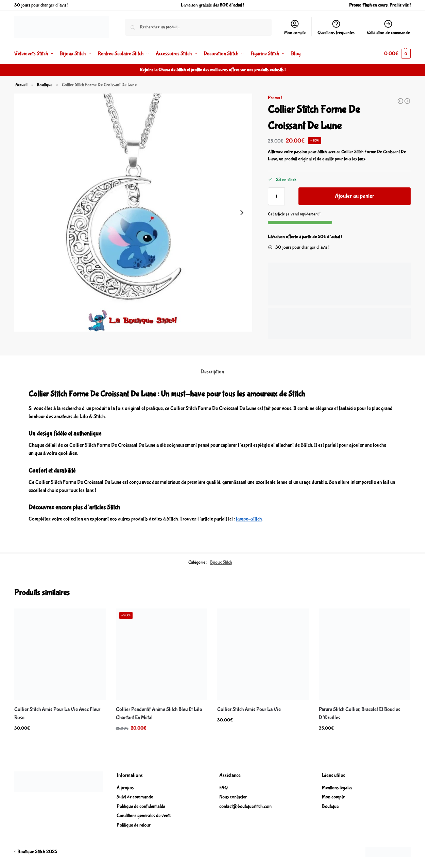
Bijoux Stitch (221, 562)
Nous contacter (233, 797)
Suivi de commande (135, 797)
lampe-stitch (249, 519)
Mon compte (295, 27)
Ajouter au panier (355, 196)
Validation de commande (388, 27)
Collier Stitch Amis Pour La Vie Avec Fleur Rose (57, 713)
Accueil (21, 85)
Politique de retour (134, 825)
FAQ (223, 788)
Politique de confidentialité (141, 806)
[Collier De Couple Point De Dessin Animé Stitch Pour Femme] (407, 101)
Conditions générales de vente (144, 816)
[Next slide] (242, 213)
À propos (125, 788)
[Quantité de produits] (276, 196)
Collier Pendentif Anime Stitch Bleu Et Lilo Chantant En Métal (159, 713)
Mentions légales (337, 788)
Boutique (45, 85)
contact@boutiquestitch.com (245, 806)
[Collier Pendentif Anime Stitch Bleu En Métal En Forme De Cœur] (400, 101)
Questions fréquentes (336, 27)
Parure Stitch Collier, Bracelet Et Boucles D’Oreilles (359, 713)
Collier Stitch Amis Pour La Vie (249, 709)
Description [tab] (212, 372)
